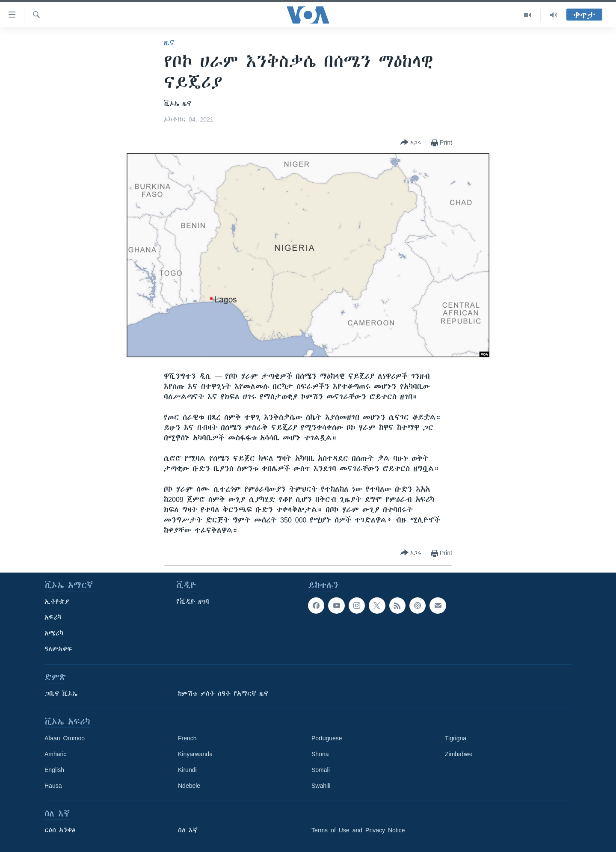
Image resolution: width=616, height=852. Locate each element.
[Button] (411, 143)
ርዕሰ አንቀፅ (60, 830)
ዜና (169, 43)
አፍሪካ (53, 617)
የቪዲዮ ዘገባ (193, 602)
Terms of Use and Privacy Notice (358, 830)
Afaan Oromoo (65, 738)
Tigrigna (456, 738)
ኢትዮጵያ (57, 602)
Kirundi (187, 770)
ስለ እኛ (188, 830)
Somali (321, 770)
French (187, 738)
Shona (320, 754)
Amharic (55, 754)
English (54, 770)
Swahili (321, 786)
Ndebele (189, 786)
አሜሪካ (54, 633)
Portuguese (327, 738)
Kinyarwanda (195, 754)
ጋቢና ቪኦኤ (61, 694)
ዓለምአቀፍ (58, 649)
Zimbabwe (459, 754)
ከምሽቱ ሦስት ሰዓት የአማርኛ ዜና (223, 694)
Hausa (53, 786)
